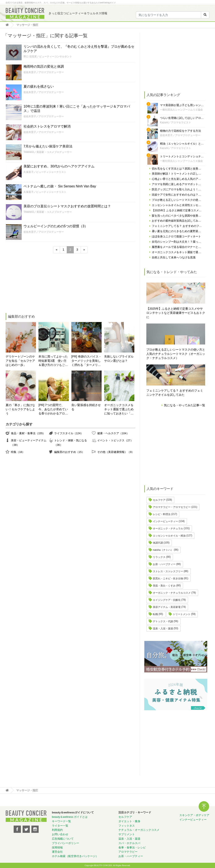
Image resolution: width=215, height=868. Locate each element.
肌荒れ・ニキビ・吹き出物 (168, 579)
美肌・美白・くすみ (164, 586)
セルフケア (159, 500)
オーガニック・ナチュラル (168, 529)
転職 (155, 614)
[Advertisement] (37, 284)
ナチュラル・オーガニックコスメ (139, 830)
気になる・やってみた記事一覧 (185, 405)
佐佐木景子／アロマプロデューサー (44, 72)
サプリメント (127, 834)
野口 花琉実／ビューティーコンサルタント (48, 57)
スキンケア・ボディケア (194, 815)
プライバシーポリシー (66, 843)
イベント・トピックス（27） (115, 440)
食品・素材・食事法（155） (28, 433)
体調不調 (158, 543)
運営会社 (57, 852)
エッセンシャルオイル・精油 (169, 536)
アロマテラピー (128, 852)
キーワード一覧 (61, 821)
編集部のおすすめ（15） (69, 452)
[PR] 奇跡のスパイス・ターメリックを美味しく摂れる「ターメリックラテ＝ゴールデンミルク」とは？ (86, 361)
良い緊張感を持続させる (86, 407)
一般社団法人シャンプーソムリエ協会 (181, 110)
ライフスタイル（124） (69, 433)
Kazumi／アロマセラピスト (176, 122)
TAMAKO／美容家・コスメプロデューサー (48, 152)
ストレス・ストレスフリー (168, 571)
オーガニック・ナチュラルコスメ (172, 593)
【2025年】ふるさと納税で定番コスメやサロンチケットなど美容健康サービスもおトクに (176, 313)
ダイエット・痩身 (129, 821)
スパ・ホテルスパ (129, 843)
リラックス (159, 557)
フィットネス (127, 826)
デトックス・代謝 (163, 621)
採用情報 (57, 848)
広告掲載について (63, 839)
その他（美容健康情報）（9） (116, 452)
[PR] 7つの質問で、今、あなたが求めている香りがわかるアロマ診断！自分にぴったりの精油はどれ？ (53, 410)
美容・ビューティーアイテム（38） (29, 443)
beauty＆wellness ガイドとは (70, 817)
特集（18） (18, 452)
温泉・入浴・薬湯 (163, 629)
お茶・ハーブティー (164, 564)
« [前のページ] (57, 250)
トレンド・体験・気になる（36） (71, 443)
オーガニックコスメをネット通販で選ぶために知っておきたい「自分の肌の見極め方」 (119, 410)
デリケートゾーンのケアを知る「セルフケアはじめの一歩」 (20, 361)
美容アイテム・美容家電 (167, 607)
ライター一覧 (60, 826)
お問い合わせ (60, 834)
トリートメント (182, 614)
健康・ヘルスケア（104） (113, 433)
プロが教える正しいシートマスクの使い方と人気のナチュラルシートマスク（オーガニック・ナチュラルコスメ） (176, 354)
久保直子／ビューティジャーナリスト (45, 172)
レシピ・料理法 (162, 514)
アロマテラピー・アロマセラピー (172, 507)
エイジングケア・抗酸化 (167, 600)
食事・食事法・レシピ (132, 848)
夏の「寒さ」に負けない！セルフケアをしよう (20, 409)
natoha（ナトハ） (163, 550)
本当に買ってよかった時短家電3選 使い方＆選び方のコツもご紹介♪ (53, 361)
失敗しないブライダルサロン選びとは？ (119, 359)
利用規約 (57, 830)
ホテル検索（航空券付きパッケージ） (75, 856)
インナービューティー (165, 521)
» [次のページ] (84, 250)
